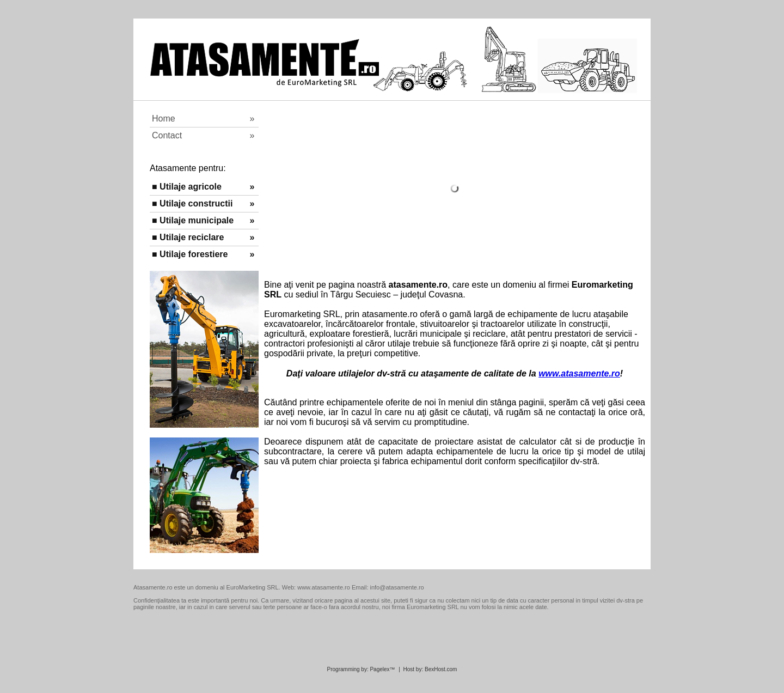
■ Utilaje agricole (198, 187)
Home (200, 118)
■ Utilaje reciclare (198, 237)
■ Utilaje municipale (199, 220)
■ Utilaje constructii (198, 203)
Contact (201, 135)
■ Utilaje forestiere (200, 254)
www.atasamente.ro (579, 373)
